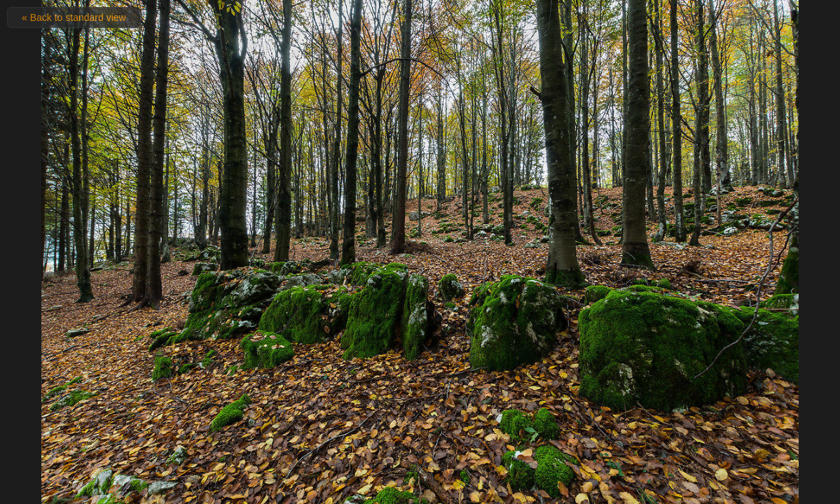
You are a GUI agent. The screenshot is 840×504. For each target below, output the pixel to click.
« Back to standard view (74, 17)
